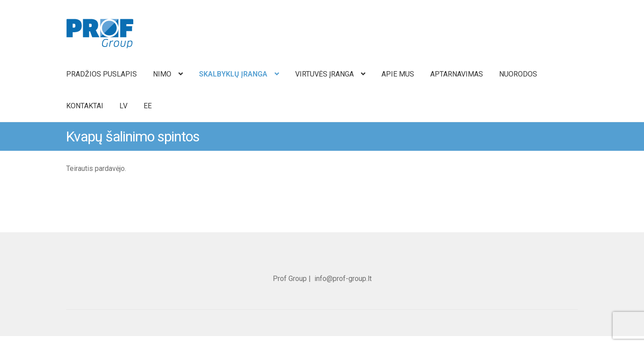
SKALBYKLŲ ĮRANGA (233, 74)
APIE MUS (398, 74)
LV (123, 106)
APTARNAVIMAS (457, 74)
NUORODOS (518, 74)
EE (148, 106)
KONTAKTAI (85, 106)
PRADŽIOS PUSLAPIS (102, 74)
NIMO (162, 74)
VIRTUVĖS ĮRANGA (324, 74)
